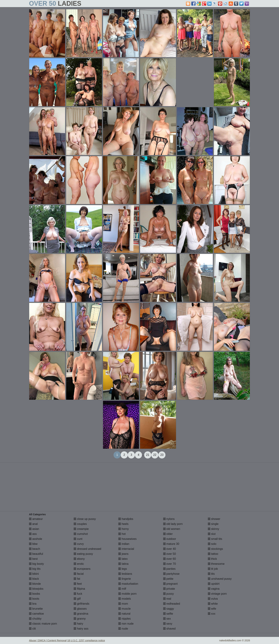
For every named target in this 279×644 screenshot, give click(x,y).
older (168, 534)
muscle (124, 609)
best (33, 559)
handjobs (126, 519)
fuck (78, 594)
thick (212, 559)
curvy (79, 544)
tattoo (213, 554)
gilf (77, 599)
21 (148, 455)
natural (124, 614)
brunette (36, 609)
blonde (35, 584)
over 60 (170, 559)
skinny (214, 529)
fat (77, 579)
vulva (213, 599)
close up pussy (85, 519)
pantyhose (171, 574)
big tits (35, 569)
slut (212, 534)
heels (123, 524)
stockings (215, 549)
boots (34, 599)
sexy (168, 624)
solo (212, 544)
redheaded (172, 604)
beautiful (36, 554)
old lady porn (173, 524)
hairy (78, 624)
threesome (216, 564)
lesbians (125, 574)
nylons (169, 519)
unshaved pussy (220, 579)
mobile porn (127, 594)
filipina (79, 589)
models (125, 599)
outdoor (170, 539)
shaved (169, 629)
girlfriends (81, 604)
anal (33, 524)
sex (167, 619)
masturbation (128, 584)
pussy (169, 594)
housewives (127, 539)
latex (123, 559)
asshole (36, 539)
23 (162, 455)
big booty (36, 564)
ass (33, 534)
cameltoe (36, 614)
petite (168, 579)
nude (123, 629)
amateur (36, 519)
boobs (35, 594)
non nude (126, 624)
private (169, 589)
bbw (33, 544)
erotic (79, 564)
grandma (81, 614)
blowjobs (36, 589)
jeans (123, 554)
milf (122, 589)
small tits (215, 539)
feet (78, 584)
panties (169, 569)
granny (80, 619)
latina (123, 564)
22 (155, 455)
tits (211, 574)
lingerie (125, 579)
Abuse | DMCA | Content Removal (48, 640)
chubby (35, 619)
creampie (81, 529)
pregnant (170, 584)
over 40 (170, 549)
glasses (80, 609)
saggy (169, 609)
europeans (82, 569)
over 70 (170, 564)
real (167, 599)
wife (212, 609)
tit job (213, 569)
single (213, 524)
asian (34, 529)
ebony (79, 559)
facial (79, 574)
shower (214, 519)
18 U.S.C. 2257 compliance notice (86, 640)
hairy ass (81, 629)
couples (80, 524)
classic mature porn (43, 624)
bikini (34, 574)
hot (122, 534)
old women (172, 529)
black (34, 579)
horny (123, 529)
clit (32, 629)
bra (33, 604)
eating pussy (83, 554)
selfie (168, 614)
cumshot (81, 534)
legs (123, 569)
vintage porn (217, 594)
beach (35, 549)
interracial (126, 549)
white (213, 604)
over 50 (170, 554)
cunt (78, 539)
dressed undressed (87, 549)
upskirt (214, 584)
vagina (214, 589)
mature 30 (171, 544)
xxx (212, 614)
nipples (124, 619)
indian (124, 544)
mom (123, 604)
